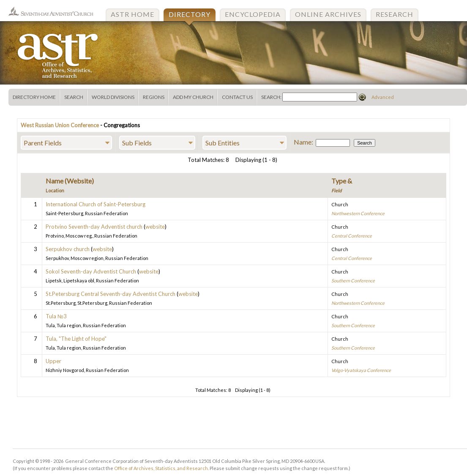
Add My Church (193, 97)
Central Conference (352, 236)
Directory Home (34, 97)
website (155, 227)
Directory (190, 14)
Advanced (383, 97)
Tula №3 (56, 316)
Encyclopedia (253, 14)
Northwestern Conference (358, 213)
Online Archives (328, 14)
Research (395, 14)
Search (74, 97)
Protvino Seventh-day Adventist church (94, 227)
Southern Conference (353, 280)
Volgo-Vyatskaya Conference (361, 370)
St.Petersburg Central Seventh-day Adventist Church (111, 294)
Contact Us (237, 97)
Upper (53, 361)
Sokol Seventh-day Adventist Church (91, 271)
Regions (154, 97)
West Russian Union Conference (60, 125)
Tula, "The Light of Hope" (76, 339)
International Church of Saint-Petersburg (96, 204)
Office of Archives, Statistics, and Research (161, 468)
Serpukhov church (68, 249)
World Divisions (113, 97)
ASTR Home (132, 14)
